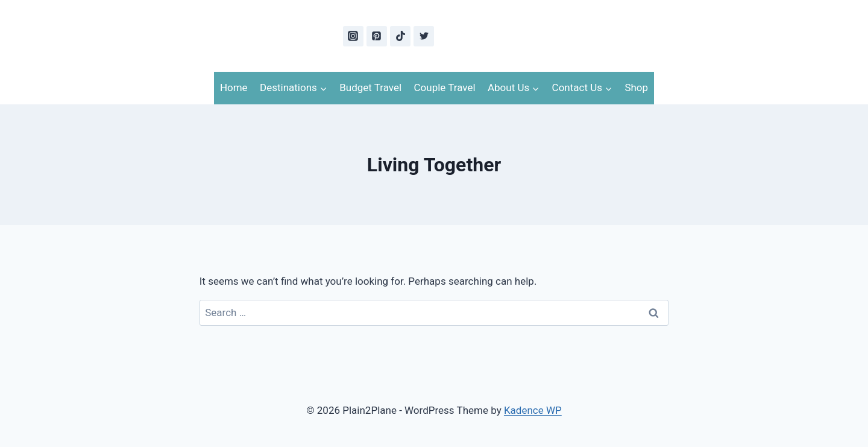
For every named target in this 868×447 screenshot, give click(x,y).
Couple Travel (445, 87)
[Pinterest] (377, 36)
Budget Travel (370, 87)
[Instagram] (353, 36)
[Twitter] (424, 36)
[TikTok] (400, 36)
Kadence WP (533, 410)
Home (234, 87)
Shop (636, 87)
